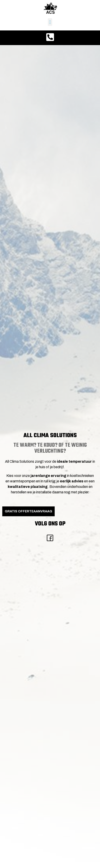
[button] (50, 22)
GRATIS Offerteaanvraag (28, 511)
